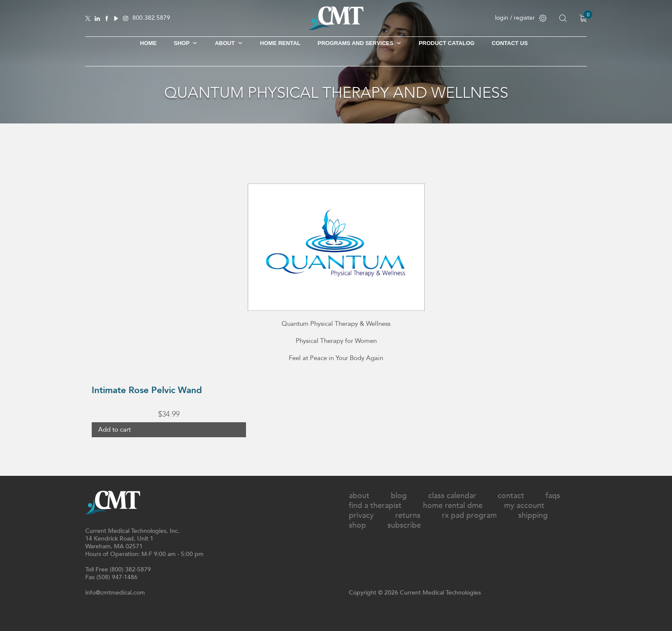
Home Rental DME (453, 506)
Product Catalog (447, 43)
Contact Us (510, 43)
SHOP (186, 43)
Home (148, 43)
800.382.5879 (151, 18)
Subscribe (404, 525)
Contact (511, 496)
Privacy (361, 515)
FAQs (553, 496)
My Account (524, 506)
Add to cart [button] (114, 430)
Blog (399, 496)
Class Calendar (452, 496)
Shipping (533, 515)
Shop (357, 525)
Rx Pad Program (469, 515)
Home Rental (280, 43)
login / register (521, 18)
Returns (408, 515)
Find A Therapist (375, 506)
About (229, 43)
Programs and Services (360, 43)
